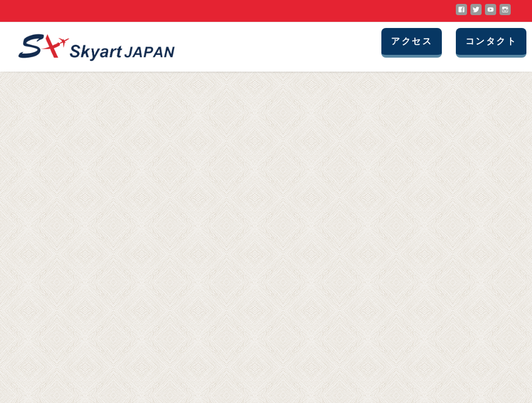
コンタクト (491, 41)
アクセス (412, 41)
